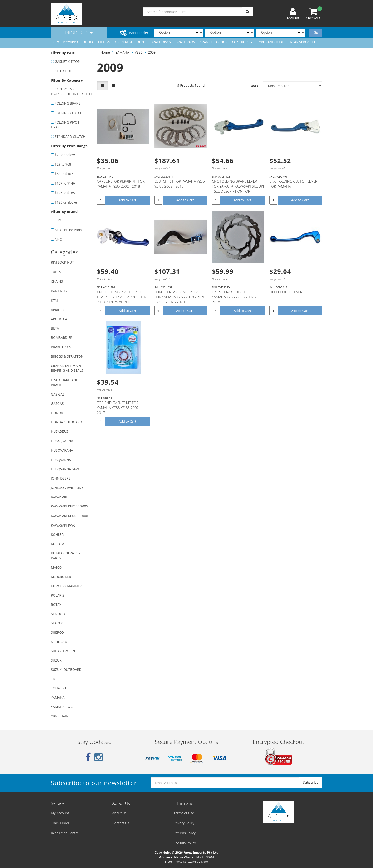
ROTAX (56, 605)
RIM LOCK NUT (62, 262)
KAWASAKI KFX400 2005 (69, 506)
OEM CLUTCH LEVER (286, 292)
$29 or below (65, 155)
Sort (255, 86)
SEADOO (58, 623)
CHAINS (57, 281)
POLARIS (58, 595)
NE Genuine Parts (68, 230)
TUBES (56, 272)
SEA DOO (58, 614)
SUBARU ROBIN (63, 651)
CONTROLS (242, 42)
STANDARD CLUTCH (70, 137)
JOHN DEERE (61, 478)
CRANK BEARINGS (214, 42)
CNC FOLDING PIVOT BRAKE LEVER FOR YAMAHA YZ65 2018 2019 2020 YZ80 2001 (122, 297)
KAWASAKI (59, 497)
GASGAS (57, 404)
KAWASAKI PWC (63, 525)
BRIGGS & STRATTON (67, 356)
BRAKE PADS (185, 42)
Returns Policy (185, 833)
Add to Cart (128, 200)
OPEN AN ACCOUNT (130, 42)
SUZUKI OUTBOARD (66, 670)
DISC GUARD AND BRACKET (65, 382)
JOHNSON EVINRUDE (67, 488)
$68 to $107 (64, 174)
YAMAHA (58, 697)
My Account (60, 813)
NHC (58, 239)
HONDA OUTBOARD (66, 422)
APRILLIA (58, 310)
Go (316, 33)
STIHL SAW (59, 642)
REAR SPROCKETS (304, 42)
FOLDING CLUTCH (69, 113)
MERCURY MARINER (66, 586)
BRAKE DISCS (161, 42)
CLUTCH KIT (64, 71)
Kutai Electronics (65, 42)
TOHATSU (58, 688)
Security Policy (185, 843)
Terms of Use (184, 813)
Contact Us (121, 823)
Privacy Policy (184, 823)
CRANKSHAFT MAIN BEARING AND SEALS (67, 368)
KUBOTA (57, 544)
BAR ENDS (59, 291)
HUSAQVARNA (62, 441)
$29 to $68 (63, 164)
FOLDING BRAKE (67, 103)
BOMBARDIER (62, 338)
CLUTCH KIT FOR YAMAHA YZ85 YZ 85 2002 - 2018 (180, 184)
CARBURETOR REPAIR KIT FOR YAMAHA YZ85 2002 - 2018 (121, 184)
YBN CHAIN (60, 716)
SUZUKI (57, 660)
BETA (55, 328)
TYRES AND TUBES (271, 42)
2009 (152, 52)
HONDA (57, 413)
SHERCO (57, 632)
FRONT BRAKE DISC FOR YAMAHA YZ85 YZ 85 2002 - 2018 (234, 297)
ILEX (58, 220)
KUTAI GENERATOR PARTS (66, 555)
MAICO (56, 567)
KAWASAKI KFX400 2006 (69, 516)
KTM (54, 300)
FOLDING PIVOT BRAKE (65, 125)
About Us (119, 813)
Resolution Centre (65, 833)
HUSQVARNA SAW (65, 469)
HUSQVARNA (61, 460)
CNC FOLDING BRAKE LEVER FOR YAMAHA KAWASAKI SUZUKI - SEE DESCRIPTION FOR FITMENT (238, 189)
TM (53, 679)
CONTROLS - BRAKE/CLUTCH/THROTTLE (71, 91)
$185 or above (66, 202)
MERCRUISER (61, 577)
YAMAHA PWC (62, 707)
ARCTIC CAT (60, 319)
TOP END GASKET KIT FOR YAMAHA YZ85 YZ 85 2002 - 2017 (119, 408)
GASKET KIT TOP (67, 62)
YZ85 (139, 52)
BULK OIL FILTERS (96, 42)
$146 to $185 (65, 193)
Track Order (60, 823)
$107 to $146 (65, 183)
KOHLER (57, 534)
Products (79, 33)
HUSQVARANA (62, 450)
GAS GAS (58, 394)
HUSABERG (60, 431)
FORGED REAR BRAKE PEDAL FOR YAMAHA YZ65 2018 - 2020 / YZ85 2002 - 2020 (180, 297)
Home (105, 52)
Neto (205, 861)
